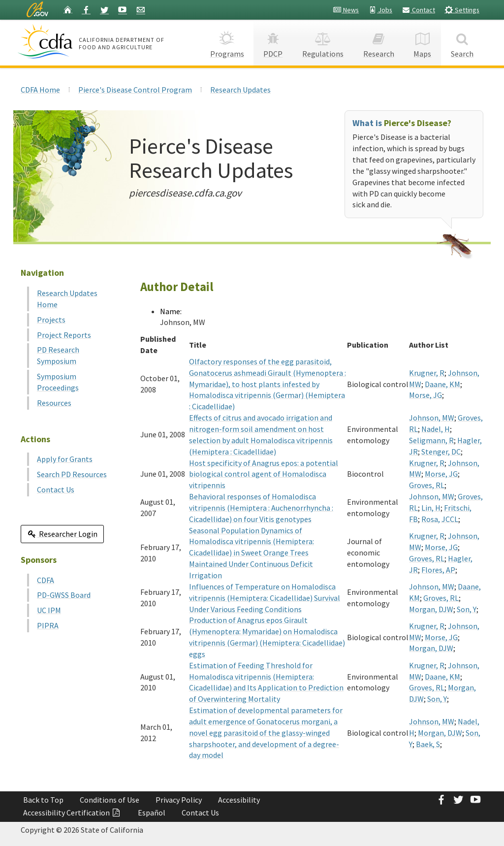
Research (379, 42)
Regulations (323, 42)
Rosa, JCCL (440, 519)
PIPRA (48, 625)
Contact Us (56, 489)
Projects (51, 320)
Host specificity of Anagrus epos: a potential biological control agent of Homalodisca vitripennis (264, 474)
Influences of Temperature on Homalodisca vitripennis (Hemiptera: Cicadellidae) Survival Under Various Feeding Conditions (265, 598)
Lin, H (431, 508)
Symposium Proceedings (58, 382)
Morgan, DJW (431, 609)
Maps (423, 42)
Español (152, 813)
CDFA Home (40, 90)
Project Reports (64, 335)
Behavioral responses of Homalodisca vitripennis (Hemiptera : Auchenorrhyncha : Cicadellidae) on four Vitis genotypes (261, 508)
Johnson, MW (432, 418)
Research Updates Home (67, 299)
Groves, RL (427, 485)
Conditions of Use (110, 800)
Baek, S (428, 744)
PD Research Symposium (58, 355)
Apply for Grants (65, 459)
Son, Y (467, 609)
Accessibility (239, 800)
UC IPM (49, 610)
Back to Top (43, 800)
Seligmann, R (431, 440)
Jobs (380, 10)
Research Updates (240, 90)
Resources (54, 403)
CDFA (46, 580)
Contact (418, 10)
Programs (227, 42)
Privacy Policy (179, 800)
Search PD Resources (72, 474)
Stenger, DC (441, 452)
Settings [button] (462, 10)
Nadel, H (436, 429)
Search (462, 42)
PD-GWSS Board (64, 595)
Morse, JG (425, 395)
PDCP (273, 42)
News (346, 10)
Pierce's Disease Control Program (135, 90)
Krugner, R (427, 373)
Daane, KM (442, 384)
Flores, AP (438, 570)
